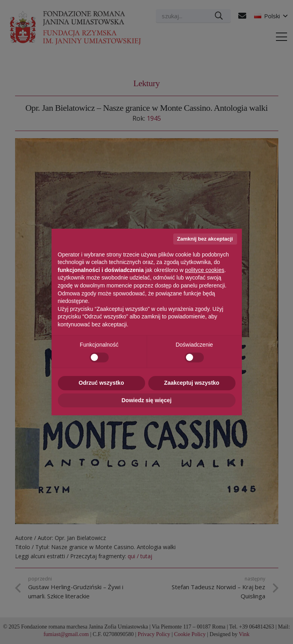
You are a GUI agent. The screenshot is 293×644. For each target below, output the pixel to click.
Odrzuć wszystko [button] (101, 383)
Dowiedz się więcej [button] (146, 400)
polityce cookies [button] (205, 270)
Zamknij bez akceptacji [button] (205, 239)
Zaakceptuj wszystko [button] (192, 383)
